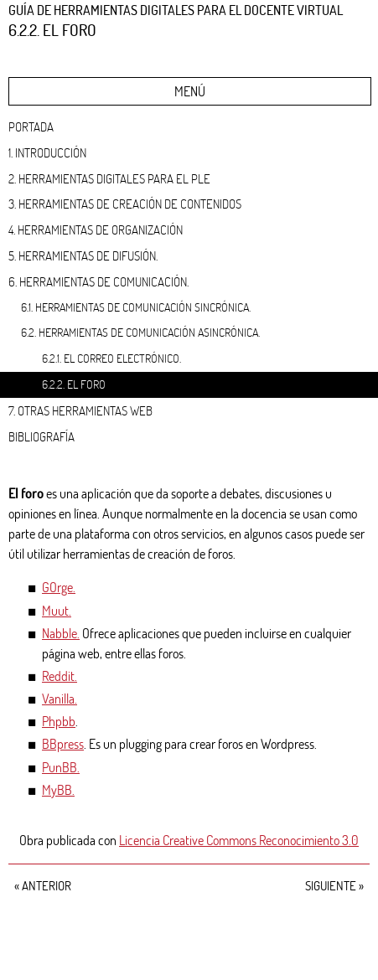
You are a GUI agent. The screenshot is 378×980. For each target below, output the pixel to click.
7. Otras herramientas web (80, 410)
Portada (31, 126)
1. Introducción (47, 152)
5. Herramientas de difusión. (83, 255)
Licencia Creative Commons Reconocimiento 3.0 (239, 840)
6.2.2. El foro (74, 384)
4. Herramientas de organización (96, 230)
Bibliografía (41, 436)
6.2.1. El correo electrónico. (111, 358)
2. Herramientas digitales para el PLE (109, 178)
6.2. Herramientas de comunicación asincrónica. (140, 332)
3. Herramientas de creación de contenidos (125, 204)
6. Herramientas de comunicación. (98, 281)
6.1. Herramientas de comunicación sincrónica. (136, 307)
